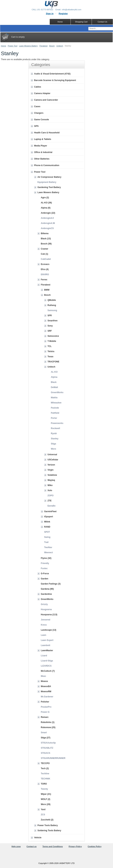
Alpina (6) (46, 208)
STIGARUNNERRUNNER (53, 758)
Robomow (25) (48, 727)
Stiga (54, 444)
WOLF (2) (46, 799)
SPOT (47, 532)
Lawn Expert (47, 640)
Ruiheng (52, 305)
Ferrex (44, 280)
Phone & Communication (47, 165)
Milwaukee (56, 403)
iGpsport (49, 517)
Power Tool (13, 46)
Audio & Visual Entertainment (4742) (52, 74)
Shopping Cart (81, 22)
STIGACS (46, 753)
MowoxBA (46, 686)
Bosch (52, 46)
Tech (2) (45, 768)
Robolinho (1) (48, 722)
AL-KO (54, 372)
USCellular (53, 460)
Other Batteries (42, 159)
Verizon (51, 465)
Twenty (44, 789)
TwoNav (48, 547)
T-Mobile (52, 341)
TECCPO (45, 763)
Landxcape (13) (49, 630)
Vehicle (38, 838)
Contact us (32, 846)
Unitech (60, 46)
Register (63, 14)
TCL (50, 346)
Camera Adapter (42, 93)
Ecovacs (45, 264)
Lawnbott (46, 645)
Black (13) (46, 239)
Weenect (49, 552)
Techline (45, 774)
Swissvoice (53, 336)
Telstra (51, 351)
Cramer (45, 249)
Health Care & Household (47, 133)
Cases (37, 106)
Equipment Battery (47, 182)
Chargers (39, 113)
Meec (44, 676)
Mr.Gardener (47, 697)
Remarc (45, 717)
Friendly (45, 563)
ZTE (50, 501)
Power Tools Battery (48, 825)
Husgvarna (46, 609)
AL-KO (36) (46, 203)
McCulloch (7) (48, 671)
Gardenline (46, 594)
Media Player (41, 146)
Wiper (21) (46, 794)
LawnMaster (47, 650)
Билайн (52, 506)
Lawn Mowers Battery (28, 46)
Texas (51, 357)
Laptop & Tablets (43, 139)
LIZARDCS (46, 666)
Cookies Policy (94, 846)
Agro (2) (45, 198)
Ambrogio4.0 (47, 218)
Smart (44, 733)
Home (3, 46)
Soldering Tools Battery (49, 831)
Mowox (45, 681)
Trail (46, 542)
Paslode (55, 408)
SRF (50, 331)
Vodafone (52, 475)
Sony (50, 326)
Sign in (50, 14)
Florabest (44, 46)
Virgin (51, 470)
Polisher (45, 702)
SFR (50, 316)
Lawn (44, 635)
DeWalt (54, 387)
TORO (44, 784)
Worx (54, 449)
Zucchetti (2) (47, 820)
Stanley (55, 439)
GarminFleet (50, 511)
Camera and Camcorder (46, 100)
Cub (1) (45, 254)
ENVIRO (45, 274)
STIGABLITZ (47, 748)
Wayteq (51, 480)
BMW (47, 290)
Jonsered (46, 620)
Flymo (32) (46, 558)
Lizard (44, 656)
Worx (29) (46, 804)
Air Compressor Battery (49, 177)
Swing (47, 537)
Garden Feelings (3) (51, 584)
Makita (54, 398)
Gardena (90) (47, 589)
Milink (47, 522)
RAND (47, 527)
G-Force (45, 574)
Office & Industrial (43, 152)
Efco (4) (45, 269)
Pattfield (55, 413)
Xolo (50, 490)
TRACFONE (54, 362)
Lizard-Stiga (47, 661)
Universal (52, 455)
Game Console (42, 120)
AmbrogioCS (47, 228)
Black (54, 382)
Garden (45, 579)
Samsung (52, 310)
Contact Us (102, 22)
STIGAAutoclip (48, 743)
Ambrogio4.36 (48, 223)
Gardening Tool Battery (49, 187)
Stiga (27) (46, 738)
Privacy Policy (75, 846)
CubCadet (46, 259)
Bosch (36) (46, 244)
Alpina (54, 377)
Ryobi (54, 433)
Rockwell (56, 428)
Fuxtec (44, 568)
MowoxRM (46, 691)
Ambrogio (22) (48, 213)
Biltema (45, 233)
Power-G (45, 712)
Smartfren (53, 321)
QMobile (52, 300)
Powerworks (57, 423)
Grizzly (44, 604)
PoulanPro (46, 707)
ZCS (43, 815)
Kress (44, 625)
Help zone (16, 846)
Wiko (50, 485)
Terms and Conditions (53, 846)
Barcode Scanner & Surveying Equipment (55, 80)
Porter (54, 418)
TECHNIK (46, 779)
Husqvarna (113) (49, 615)
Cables (38, 87)
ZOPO (51, 496)
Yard (43, 809)
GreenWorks (57, 392)
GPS (36, 126)
